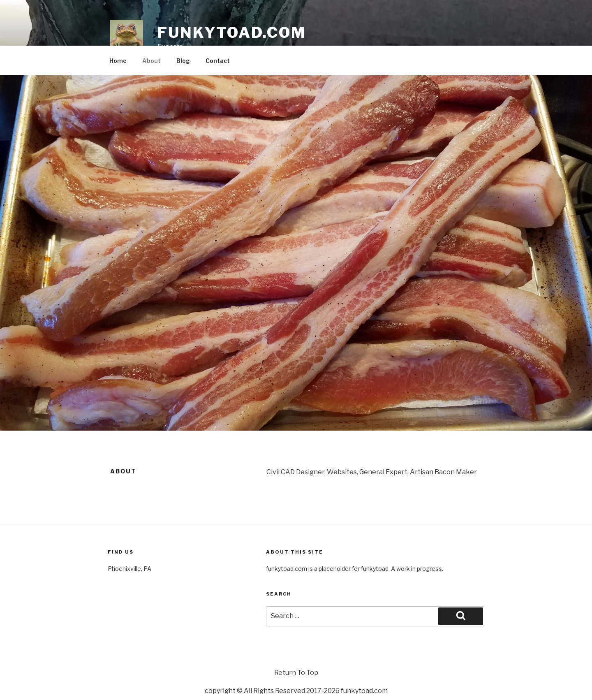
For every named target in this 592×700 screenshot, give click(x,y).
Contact (218, 61)
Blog (183, 61)
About (151, 61)
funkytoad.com (232, 32)
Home (118, 61)
